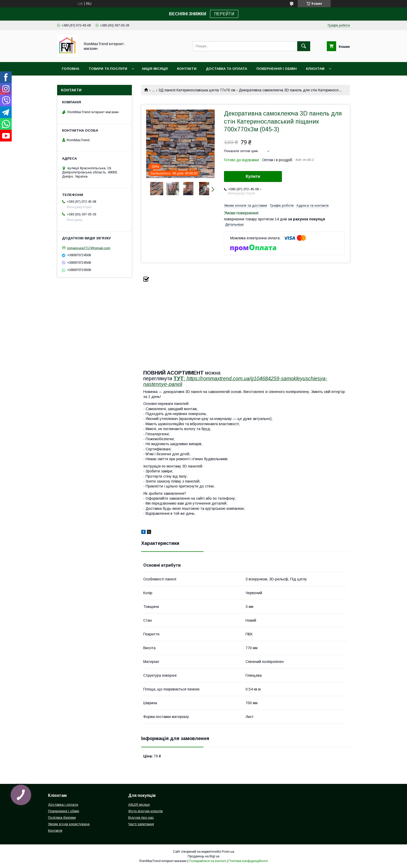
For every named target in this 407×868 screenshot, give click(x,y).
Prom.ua (228, 852)
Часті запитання (141, 824)
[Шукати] (304, 46)
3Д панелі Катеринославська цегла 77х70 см (197, 90)
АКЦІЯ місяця (155, 69)
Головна (70, 69)
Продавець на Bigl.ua (203, 856)
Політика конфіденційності (248, 861)
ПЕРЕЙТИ (224, 14)
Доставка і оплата (63, 805)
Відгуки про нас (141, 818)
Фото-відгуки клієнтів (145, 811)
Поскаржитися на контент (208, 861)
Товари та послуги (108, 69)
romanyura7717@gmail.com (89, 248)
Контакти (187, 69)
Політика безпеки (62, 818)
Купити (253, 176)
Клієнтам (315, 69)
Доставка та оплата (226, 69)
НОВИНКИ (71, 82)
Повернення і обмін (277, 69)
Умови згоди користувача (69, 824)
